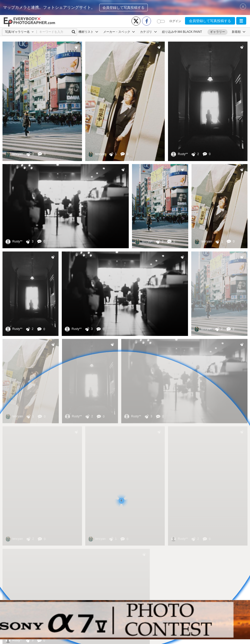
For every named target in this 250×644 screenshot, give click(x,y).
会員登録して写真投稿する (123, 8)
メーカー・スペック (119, 32)
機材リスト (88, 32)
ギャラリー (217, 32)
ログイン (175, 21)
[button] (241, 21)
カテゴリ (148, 32)
